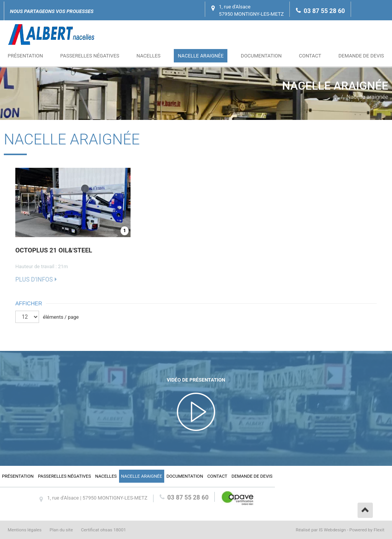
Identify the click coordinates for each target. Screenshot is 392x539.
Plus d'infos (34, 280)
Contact (310, 56)
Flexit (379, 530)
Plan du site (61, 530)
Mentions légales (25, 530)
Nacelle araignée (201, 56)
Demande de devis (361, 56)
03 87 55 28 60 (324, 11)
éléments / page (61, 317)
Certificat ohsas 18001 (103, 530)
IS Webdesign (332, 530)
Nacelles (149, 56)
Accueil (335, 97)
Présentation (25, 56)
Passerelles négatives (90, 56)
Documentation (261, 56)
